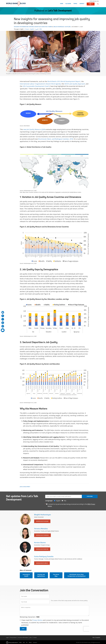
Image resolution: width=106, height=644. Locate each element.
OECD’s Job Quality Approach (75, 84)
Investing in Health (26, 575)
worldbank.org (94, 1)
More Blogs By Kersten (42, 549)
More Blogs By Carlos (42, 563)
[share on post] (3, 319)
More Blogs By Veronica (42, 535)
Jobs (31, 638)
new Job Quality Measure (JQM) (34, 129)
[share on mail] (3, 312)
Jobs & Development (25, 487)
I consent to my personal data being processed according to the (71, 505)
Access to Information (23, 638)
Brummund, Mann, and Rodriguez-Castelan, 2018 (56, 139)
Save (23, 629)
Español (32, 29)
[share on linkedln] (3, 323)
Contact (82, 4)
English (22, 29)
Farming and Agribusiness (41, 575)
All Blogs (68, 4)
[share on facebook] (3, 316)
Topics (75, 4)
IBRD (20, 642)
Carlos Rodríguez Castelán (62, 27)
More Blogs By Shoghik (42, 521)
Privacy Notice (37, 620)
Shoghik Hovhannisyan (21, 27)
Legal (7, 638)
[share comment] (3, 330)
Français (27, 29)
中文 (41, 29)
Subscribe (90, 496)
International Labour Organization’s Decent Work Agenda (40, 84)
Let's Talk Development (60, 11)
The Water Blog (56, 575)
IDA (24, 642)
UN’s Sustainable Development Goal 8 (36, 86)
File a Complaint (96, 638)
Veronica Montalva (35, 27)
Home (62, 4)
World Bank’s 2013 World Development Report (64, 81)
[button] (98, 4)
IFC (27, 642)
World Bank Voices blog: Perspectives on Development (77, 575)
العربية (37, 29)
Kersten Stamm (47, 27)
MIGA (30, 642)
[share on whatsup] (3, 326)
